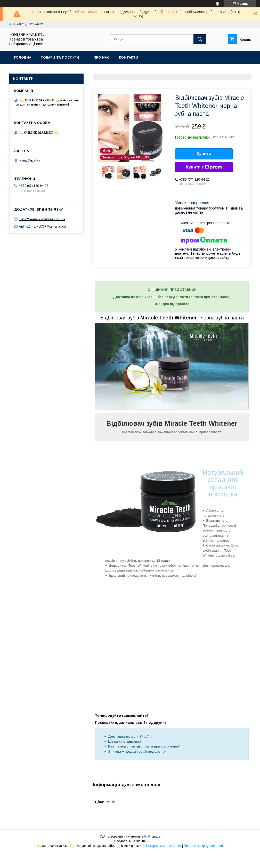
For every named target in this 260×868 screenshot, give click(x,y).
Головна (23, 57)
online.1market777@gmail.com (42, 226)
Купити (204, 154)
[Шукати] (200, 39)
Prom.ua (154, 837)
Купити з (204, 167)
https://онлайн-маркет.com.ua (42, 219)
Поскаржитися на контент (163, 846)
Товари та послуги (60, 57)
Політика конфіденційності (203, 846)
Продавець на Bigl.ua (130, 841)
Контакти (129, 57)
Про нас (101, 57)
